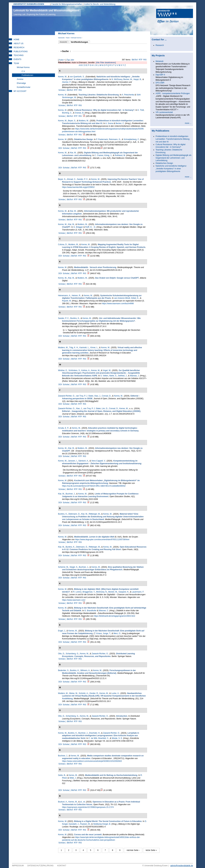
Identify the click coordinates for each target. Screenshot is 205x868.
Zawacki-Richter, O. (67, 396)
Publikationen (27, 75)
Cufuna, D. (63, 244)
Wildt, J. (73, 778)
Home (16, 40)
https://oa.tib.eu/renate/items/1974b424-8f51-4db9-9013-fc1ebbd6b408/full (94, 486)
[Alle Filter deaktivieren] (106, 63)
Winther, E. (63, 370)
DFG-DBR (160, 83)
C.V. (23, 71)
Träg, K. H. (74, 348)
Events (17, 59)
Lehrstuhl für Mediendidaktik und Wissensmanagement (46, 12)
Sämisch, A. (83, 461)
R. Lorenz (77, 592)
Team (68, 38)
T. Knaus (98, 633)
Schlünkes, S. (74, 370)
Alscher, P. (67, 82)
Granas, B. (80, 113)
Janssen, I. (73, 461)
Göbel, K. (135, 298)
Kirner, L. (94, 348)
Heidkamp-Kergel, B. (102, 824)
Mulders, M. (84, 121)
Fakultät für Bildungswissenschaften (67, 4)
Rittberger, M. (94, 514)
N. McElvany (117, 79)
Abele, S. (113, 376)
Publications (21, 52)
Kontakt (62, 866)
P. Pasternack (102, 139)
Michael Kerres (76, 38)
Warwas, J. (135, 376)
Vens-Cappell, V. (98, 461)
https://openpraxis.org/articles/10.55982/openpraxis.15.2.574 (88, 807)
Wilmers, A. (85, 670)
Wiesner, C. (104, 611)
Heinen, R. (76, 296)
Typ (68, 60)
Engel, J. (62, 631)
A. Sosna (109, 123)
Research (19, 48)
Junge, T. (107, 633)
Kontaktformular (24, 87)
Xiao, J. (98, 396)
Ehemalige (21, 83)
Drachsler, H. (95, 733)
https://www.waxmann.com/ (74, 600)
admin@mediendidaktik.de (182, 866)
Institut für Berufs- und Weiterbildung (100, 4)
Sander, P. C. (83, 179)
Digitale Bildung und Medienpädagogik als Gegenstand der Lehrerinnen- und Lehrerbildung (174, 158)
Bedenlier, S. (64, 670)
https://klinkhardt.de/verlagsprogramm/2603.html (114, 616)
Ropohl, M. (67, 301)
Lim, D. (105, 408)
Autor (61, 60)
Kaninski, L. (84, 348)
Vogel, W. (107, 370)
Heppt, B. (137, 79)
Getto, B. (62, 775)
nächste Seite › (133, 850)
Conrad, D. (107, 396)
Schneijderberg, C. (132, 139)
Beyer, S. (72, 121)
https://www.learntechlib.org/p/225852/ (78, 187)
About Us (18, 44)
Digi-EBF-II (160, 75)
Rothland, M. (120, 155)
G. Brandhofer (90, 611)
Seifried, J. (123, 376)
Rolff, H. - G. (90, 227)
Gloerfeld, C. (103, 738)
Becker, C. (120, 123)
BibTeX (135, 60)
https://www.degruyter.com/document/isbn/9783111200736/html (102, 540)
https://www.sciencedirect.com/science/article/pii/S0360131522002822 (92, 761)
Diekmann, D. (74, 514)
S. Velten (104, 376)
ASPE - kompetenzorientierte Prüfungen (173, 93)
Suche (66, 51)
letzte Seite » (151, 850)
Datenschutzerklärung (40, 866)
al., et (83, 802)
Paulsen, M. (85, 824)
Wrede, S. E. (117, 738)
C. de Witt (93, 738)
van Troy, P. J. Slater (85, 396)
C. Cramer (99, 155)
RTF (141, 60)
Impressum (18, 866)
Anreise (20, 79)
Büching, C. (67, 113)
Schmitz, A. (84, 693)
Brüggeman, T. (89, 592)
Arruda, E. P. (64, 428)
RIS (145, 60)
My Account (20, 91)
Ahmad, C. (71, 179)
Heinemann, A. (64, 296)
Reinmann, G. (115, 139)
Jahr (72, 60)
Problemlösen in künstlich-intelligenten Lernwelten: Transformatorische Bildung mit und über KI (173, 139)
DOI (60, 148)
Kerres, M (62, 95)
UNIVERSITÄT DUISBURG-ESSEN (29, 4)
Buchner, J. (70, 494)
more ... (188, 123)
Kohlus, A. (86, 370)
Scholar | (62, 90)
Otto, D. (61, 654)
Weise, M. (73, 693)
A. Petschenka (128, 95)
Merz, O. (117, 633)
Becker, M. (128, 79)
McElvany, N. (102, 592)
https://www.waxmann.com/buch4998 (118, 304)
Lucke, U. (115, 693)
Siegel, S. (74, 567)
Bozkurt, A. (63, 802)
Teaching (19, 55)
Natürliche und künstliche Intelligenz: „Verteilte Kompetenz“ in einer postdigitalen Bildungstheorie (171, 169)
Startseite (61, 38)
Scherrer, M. (63, 567)
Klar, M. (73, 153)
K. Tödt (141, 110)
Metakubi (160, 61)
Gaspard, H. (124, 592)
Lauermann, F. (138, 592)
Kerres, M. (63, 77)
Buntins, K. (75, 318)
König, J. (108, 155)
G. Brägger (78, 227)
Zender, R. (94, 693)
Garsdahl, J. (74, 824)
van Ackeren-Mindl (122, 298)
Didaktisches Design (164, 163)
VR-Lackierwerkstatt (164, 112)
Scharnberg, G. (72, 654)
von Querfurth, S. (77, 77)
